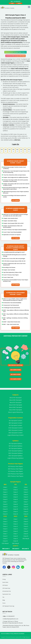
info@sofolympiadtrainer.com (10, 616)
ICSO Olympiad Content (15, 425)
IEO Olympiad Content (15, 422)
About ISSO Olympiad (15, 407)
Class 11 (5, 508)
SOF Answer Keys (6, 585)
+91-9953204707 (9, 613)
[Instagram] (13, 564)
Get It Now (15, 199)
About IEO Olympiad (16, 399)
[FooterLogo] (11, 552)
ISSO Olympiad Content (15, 430)
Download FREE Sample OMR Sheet (15, 54)
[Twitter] (9, 564)
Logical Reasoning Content (15, 432)
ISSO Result (26, 535)
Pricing (4, 576)
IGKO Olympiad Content (15, 427)
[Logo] (8, 8)
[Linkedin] (18, 564)
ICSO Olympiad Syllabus (16, 448)
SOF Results (5, 582)
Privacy (12, 630)
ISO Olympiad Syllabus (15, 440)
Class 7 (25, 149)
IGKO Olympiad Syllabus (16, 450)
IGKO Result (15, 540)
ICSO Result (5, 540)
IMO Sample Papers (16, 372)
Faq (3, 594)
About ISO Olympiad (15, 394)
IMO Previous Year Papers (15, 466)
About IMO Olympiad (16, 397)
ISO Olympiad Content (15, 417)
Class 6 (21, 149)
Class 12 (5, 511)
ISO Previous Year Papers (16, 463)
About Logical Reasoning (15, 409)
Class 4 (13, 149)
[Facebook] (4, 564)
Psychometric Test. (7, 591)
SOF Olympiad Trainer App (8, 603)
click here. (17, 139)
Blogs (4, 597)
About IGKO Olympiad (15, 404)
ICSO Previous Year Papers (15, 471)
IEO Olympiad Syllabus (15, 445)
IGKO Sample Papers (15, 367)
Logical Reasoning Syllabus (15, 455)
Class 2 (6, 149)
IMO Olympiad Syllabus (15, 443)
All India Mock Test (7, 588)
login (12, 3)
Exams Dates (5, 579)
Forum (4, 600)
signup (19, 3)
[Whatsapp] (23, 564)
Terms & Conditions (5, 630)
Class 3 (9, 149)
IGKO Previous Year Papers (15, 363)
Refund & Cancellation (19, 630)
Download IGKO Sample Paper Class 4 (15, 51)
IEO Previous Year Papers (15, 468)
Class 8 (29, 149)
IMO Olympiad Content (15, 420)
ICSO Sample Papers (16, 376)
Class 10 (5, 506)
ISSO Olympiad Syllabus (15, 453)
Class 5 (17, 149)
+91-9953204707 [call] (15, 1)
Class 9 (5, 504)
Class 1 (2, 149)
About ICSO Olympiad (15, 402)
